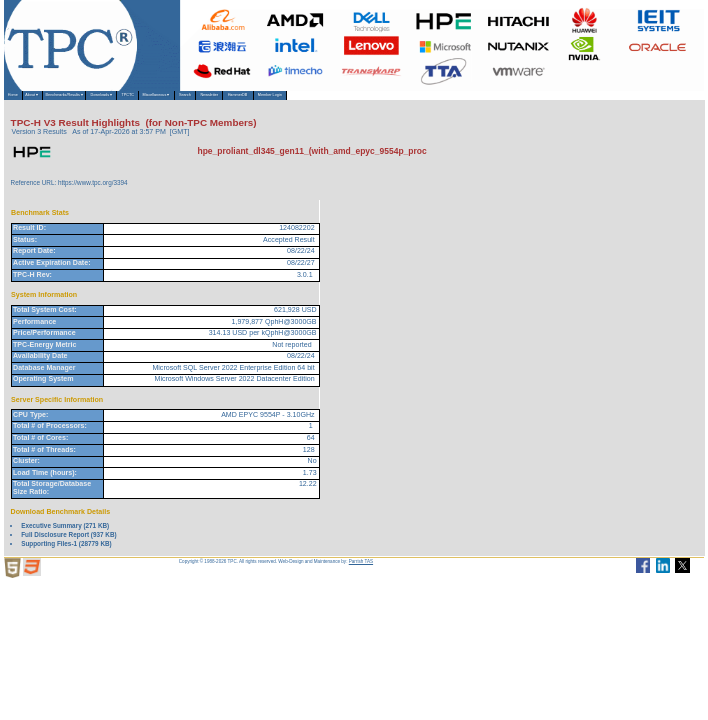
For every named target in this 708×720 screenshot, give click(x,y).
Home (24, 101)
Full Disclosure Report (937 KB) (68, 545)
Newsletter (458, 101)
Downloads (220, 101)
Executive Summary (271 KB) (65, 536)
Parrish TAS (361, 573)
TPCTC (278, 101)
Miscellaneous (341, 101)
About (67, 101)
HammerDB (522, 101)
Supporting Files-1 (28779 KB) (66, 554)
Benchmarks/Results (138, 101)
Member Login (593, 101)
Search (404, 101)
